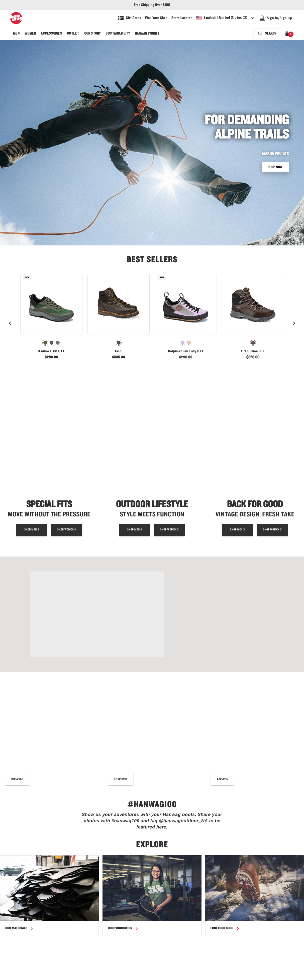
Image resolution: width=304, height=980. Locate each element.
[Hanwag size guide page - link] (137, 976)
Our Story (92, 34)
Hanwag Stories (147, 34)
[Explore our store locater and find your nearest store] (182, 18)
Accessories (51, 34)
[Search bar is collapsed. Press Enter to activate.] (267, 34)
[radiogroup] (51, 343)
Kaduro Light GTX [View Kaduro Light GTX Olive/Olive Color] (51, 351)
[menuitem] (16, 34)
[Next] (294, 323)
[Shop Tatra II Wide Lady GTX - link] (97, 522)
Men (16, 34)
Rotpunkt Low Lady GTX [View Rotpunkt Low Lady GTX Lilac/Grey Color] (186, 351)
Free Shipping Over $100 (152, 5)
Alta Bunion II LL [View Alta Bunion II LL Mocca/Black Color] (253, 351)
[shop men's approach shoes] (237, 437)
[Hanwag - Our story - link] (187, 976)
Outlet (73, 34)
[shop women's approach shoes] (272, 437)
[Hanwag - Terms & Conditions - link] (237, 976)
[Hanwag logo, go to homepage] (16, 18)
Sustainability (118, 34)
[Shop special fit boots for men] (32, 437)
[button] (288, 34)
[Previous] (10, 323)
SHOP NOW (275, 167)
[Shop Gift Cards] (129, 18)
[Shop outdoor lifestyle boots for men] (135, 437)
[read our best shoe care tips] (17, 594)
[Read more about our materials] (19, 742)
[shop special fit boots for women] (66, 437)
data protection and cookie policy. (154, 816)
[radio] (45, 343)
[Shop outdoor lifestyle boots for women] (169, 437)
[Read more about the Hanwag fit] (222, 594)
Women (30, 34)
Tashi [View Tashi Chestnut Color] (119, 351)
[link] (51, 318)
